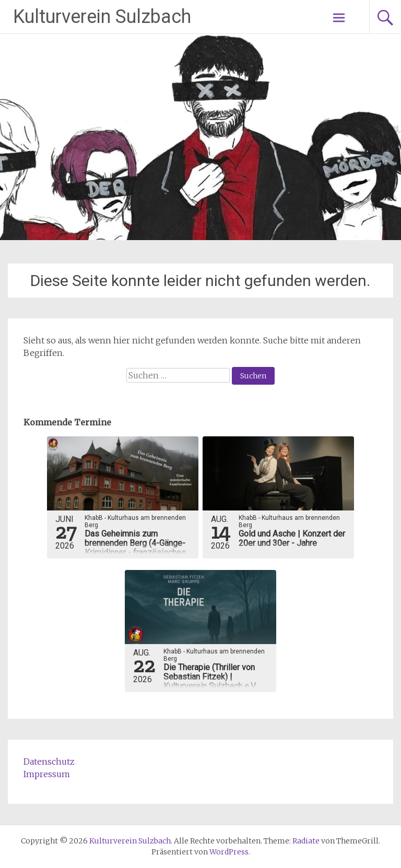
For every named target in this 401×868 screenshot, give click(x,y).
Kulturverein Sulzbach (102, 17)
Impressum (47, 774)
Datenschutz (49, 762)
